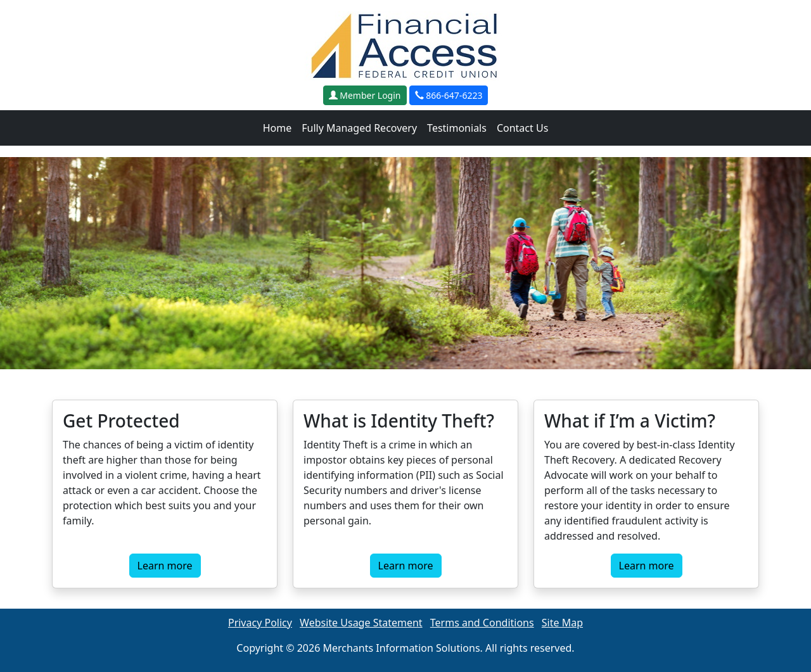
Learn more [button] (165, 566)
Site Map (562, 623)
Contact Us (522, 128)
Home (278, 128)
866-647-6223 (449, 95)
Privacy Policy (260, 623)
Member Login (365, 95)
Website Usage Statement (361, 623)
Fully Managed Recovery (359, 128)
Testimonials (457, 128)
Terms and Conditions (482, 623)
